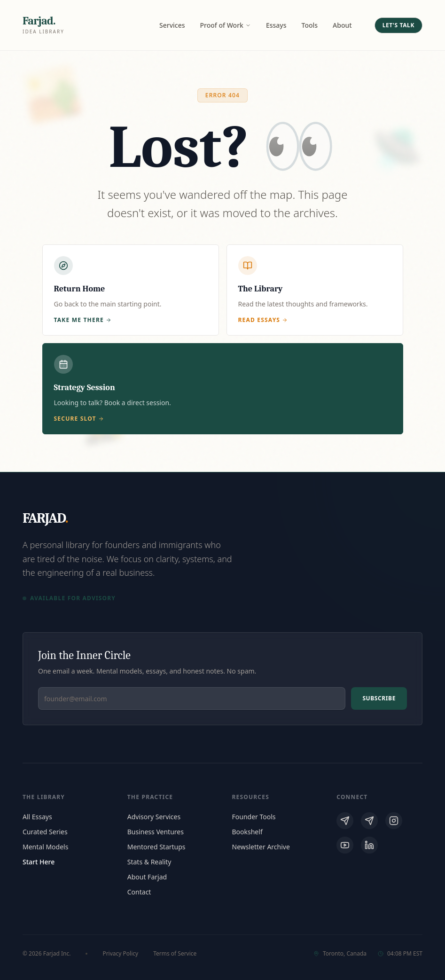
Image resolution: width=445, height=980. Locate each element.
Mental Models (45, 847)
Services (172, 25)
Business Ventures (156, 832)
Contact (139, 892)
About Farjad (147, 877)
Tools (310, 25)
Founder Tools (254, 817)
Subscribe (379, 698)
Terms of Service (175, 954)
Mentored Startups (156, 847)
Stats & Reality (149, 862)
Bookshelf (247, 832)
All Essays (37, 817)
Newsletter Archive (261, 847)
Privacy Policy (120, 954)
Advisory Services (154, 817)
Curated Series (45, 832)
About (342, 25)
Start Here (39, 862)
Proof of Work (226, 25)
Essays (276, 25)
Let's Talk (398, 25)
